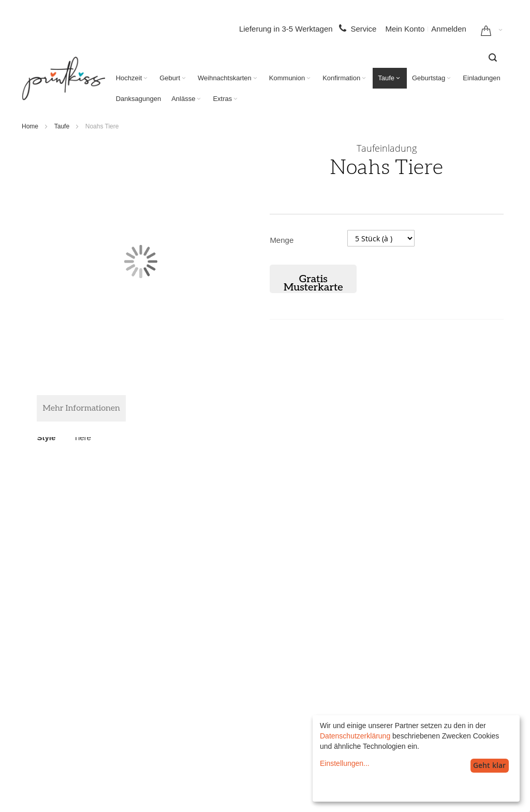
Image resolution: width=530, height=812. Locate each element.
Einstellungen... (345, 763)
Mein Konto (405, 29)
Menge (282, 240)
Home (30, 126)
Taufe (62, 126)
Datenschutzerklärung (355, 736)
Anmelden (449, 29)
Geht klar (489, 765)
